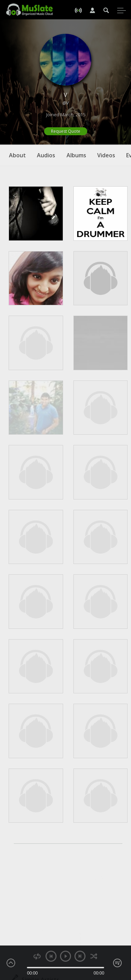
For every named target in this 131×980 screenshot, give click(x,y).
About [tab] (17, 155)
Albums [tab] (76, 155)
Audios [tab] (46, 155)
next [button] (80, 956)
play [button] (65, 956)
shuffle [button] (94, 956)
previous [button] (51, 956)
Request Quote (66, 131)
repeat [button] (37, 956)
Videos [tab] (106, 155)
